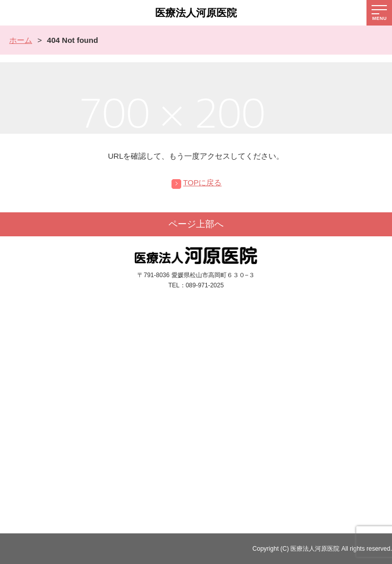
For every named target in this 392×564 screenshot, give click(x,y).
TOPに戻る (203, 182)
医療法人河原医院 (196, 13)
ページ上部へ (196, 224)
